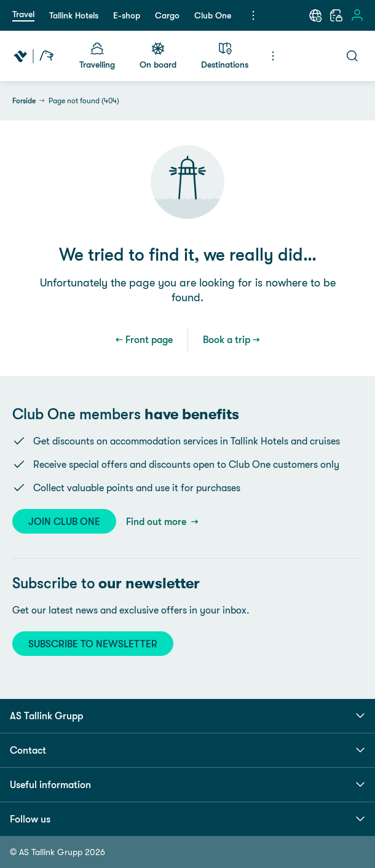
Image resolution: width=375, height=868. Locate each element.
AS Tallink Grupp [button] (187, 716)
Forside (24, 101)
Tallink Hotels (74, 15)
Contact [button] (187, 750)
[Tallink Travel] (34, 56)
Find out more (157, 521)
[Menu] (253, 15)
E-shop (127, 15)
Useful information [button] (187, 784)
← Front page (144, 339)
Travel (23, 14)
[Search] (352, 56)
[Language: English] (315, 15)
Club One (213, 15)
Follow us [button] (187, 819)
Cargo (167, 15)
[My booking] (336, 15)
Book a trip (227, 339)
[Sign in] (357, 15)
